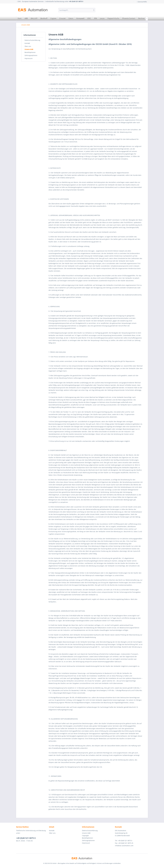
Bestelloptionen (30, 52)
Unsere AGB (29, 49)
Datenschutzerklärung (32, 40)
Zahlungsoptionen (31, 55)
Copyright (85, 836)
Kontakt (27, 43)
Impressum (29, 58)
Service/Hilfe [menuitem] (142, 2)
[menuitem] (77, 10)
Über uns (28, 46)
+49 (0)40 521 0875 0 (26, 838)
